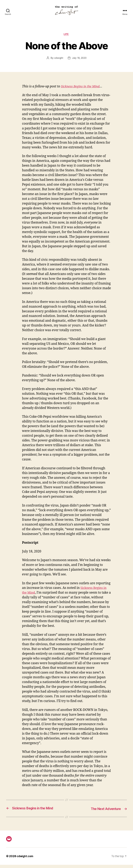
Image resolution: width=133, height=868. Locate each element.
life (66, 38)
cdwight (58, 61)
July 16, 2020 (79, 61)
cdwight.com (25, 859)
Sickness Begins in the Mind (81, 90)
